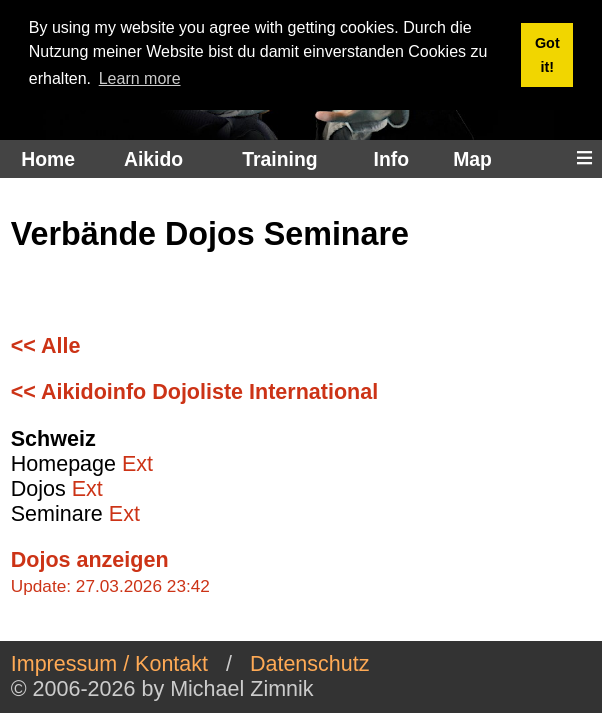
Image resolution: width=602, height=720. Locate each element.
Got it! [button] (547, 55)
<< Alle (46, 346)
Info (391, 159)
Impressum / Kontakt (109, 664)
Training (279, 159)
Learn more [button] (140, 78)
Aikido (153, 159)
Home (48, 159)
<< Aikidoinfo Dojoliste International (194, 392)
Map (472, 159)
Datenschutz (310, 664)
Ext (137, 464)
